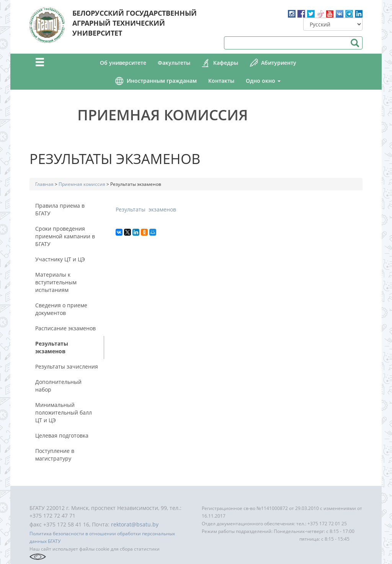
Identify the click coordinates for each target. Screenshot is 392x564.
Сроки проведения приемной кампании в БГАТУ (65, 236)
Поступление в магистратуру (55, 455)
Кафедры (226, 63)
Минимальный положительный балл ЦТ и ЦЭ (64, 412)
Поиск (355, 43)
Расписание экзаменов (65, 328)
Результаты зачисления (67, 366)
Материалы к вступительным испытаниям (56, 282)
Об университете (123, 63)
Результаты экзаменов (52, 347)
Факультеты (174, 63)
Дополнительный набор (58, 386)
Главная (44, 184)
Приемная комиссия (163, 115)
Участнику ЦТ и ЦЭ (60, 259)
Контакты (221, 81)
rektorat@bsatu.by (135, 524)
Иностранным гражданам (162, 81)
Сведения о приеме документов (61, 309)
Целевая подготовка (62, 435)
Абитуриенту (279, 63)
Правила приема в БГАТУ (60, 209)
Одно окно (263, 81)
